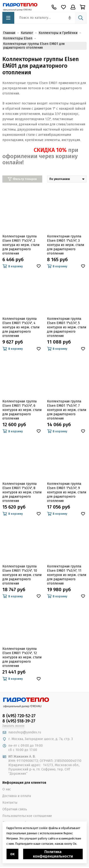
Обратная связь (15, 809)
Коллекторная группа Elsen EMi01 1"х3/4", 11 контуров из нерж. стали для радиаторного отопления (67, 575)
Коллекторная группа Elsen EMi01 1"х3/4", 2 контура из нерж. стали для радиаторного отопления (21, 245)
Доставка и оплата (17, 796)
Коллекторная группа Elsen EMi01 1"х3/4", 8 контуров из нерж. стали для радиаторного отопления (22, 492)
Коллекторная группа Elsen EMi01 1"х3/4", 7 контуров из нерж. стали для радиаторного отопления (67, 410)
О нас (7, 789)
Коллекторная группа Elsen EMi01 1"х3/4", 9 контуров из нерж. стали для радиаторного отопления (67, 492)
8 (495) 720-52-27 (19, 716)
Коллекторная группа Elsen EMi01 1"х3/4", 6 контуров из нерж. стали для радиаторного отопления (22, 410)
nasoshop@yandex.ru (25, 732)
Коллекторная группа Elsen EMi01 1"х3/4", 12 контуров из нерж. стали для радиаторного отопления (22, 657)
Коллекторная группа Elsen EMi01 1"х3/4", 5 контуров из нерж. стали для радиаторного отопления (67, 327)
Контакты (10, 803)
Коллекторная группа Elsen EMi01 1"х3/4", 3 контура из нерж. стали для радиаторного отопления (66, 245)
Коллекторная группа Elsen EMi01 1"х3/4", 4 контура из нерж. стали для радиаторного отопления (21, 327)
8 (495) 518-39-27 (19, 721)
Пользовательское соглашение (27, 816)
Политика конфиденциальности (53, 854)
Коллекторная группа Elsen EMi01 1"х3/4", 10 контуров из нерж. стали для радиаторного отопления (22, 575)
